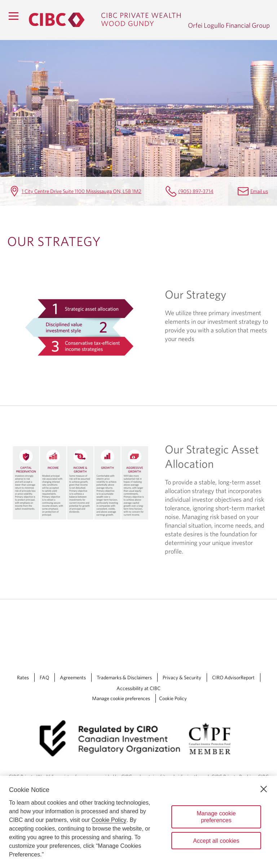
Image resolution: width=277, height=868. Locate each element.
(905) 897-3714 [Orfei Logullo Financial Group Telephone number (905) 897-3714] (196, 191)
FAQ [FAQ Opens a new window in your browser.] (44, 677)
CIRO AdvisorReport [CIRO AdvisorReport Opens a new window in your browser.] (233, 677)
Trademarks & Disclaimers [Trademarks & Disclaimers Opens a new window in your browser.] (124, 677)
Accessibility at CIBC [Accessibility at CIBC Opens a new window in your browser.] (138, 688)
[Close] (264, 789)
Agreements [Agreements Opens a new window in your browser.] (73, 677)
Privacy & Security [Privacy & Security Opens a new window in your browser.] (182, 677)
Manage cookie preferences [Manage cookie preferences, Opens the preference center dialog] (216, 817)
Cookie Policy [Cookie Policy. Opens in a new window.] (109, 820)
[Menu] (13, 16)
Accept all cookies (216, 841)
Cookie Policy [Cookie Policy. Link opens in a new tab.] (173, 698)
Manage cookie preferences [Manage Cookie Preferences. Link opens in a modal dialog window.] (121, 698)
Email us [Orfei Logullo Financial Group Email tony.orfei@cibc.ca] (259, 191)
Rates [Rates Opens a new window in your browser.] (23, 677)
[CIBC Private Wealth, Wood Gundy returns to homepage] (105, 20)
